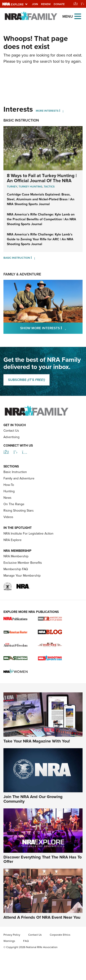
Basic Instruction (21, 120)
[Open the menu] (78, 16)
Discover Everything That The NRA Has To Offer (43, 859)
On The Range (14, 504)
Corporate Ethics (60, 935)
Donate (59, 4)
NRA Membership (16, 556)
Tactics (49, 186)
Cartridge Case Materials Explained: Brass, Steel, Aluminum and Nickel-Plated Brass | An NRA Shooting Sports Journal (41, 199)
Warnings (9, 941)
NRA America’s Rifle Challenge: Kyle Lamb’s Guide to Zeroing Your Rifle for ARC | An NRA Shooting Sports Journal (40, 239)
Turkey (12, 186)
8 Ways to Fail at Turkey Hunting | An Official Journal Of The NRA (42, 178)
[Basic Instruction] (33, 258)
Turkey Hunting (31, 186)
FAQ (26, 941)
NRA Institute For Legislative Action (28, 534)
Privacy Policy (12, 935)
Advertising (11, 437)
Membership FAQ (16, 569)
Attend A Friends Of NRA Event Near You (42, 917)
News (7, 498)
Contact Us (11, 431)
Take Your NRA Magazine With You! (37, 741)
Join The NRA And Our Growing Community (33, 799)
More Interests (47, 111)
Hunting (9, 491)
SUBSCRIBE (26, 380)
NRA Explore (12, 540)
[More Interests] (61, 111)
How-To (9, 485)
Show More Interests (51, 328)
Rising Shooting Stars (19, 511)
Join (35, 4)
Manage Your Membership (22, 576)
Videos (8, 517)
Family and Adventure (19, 478)
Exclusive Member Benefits (23, 563)
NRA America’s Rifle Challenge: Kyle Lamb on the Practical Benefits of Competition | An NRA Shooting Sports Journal (42, 219)
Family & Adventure (22, 274)
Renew (46, 4)
